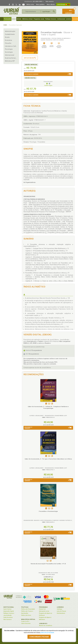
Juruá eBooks (8, 615)
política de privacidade (47, 633)
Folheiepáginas (52, 404)
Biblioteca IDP (10, 61)
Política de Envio (26, 615)
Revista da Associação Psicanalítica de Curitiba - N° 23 (48, 564)
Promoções (8, 19)
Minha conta (30, 4)
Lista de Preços (61, 611)
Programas (43, 607)
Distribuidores (61, 613)
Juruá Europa (63, 4)
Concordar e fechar (39, 637)
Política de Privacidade (28, 609)
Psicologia (9, 49)
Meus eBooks (51, 4)
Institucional (61, 19)
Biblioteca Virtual (28, 619)
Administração (10, 31)
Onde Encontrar (8, 617)
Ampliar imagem (30, 58)
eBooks (19, 19)
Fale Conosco (8, 619)
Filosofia (8, 43)
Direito (7, 37)
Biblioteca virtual (27, 19)
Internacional (10, 55)
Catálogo (60, 609)
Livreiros (69, 19)
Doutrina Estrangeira (11, 58)
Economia (8, 40)
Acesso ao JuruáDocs (46, 626)
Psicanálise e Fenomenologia (48, 511)
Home (5, 25)
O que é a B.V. (25, 621)
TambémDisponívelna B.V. (49, 404)
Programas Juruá (39, 19)
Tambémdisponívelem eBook (46, 404)
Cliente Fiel (42, 609)
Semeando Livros (44, 611)
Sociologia (9, 52)
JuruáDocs (43, 623)
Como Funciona (26, 623)
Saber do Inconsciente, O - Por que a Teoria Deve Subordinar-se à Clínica (48, 459)
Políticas (25, 607)
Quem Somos (7, 609)
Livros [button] (14, 19)
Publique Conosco (51, 19)
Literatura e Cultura (11, 46)
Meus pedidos (40, 4)
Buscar (54, 11)
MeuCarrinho (68, 12)
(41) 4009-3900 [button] (34, 1)
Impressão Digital (9, 611)
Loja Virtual (46, 12)
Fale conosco (50, 1)
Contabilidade (10, 34)
